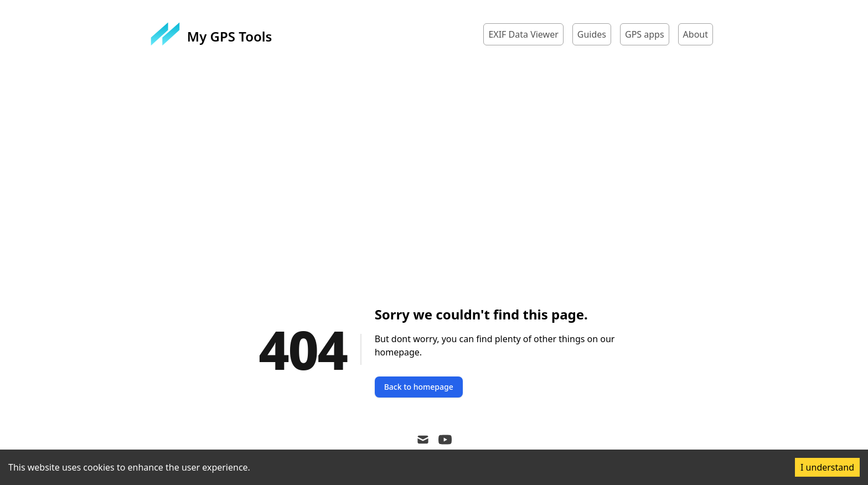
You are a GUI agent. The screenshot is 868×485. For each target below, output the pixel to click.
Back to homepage (419, 387)
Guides (592, 34)
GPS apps (645, 34)
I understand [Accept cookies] (827, 467)
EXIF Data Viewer (523, 34)
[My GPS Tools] (211, 34)
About (696, 34)
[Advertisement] (434, 169)
